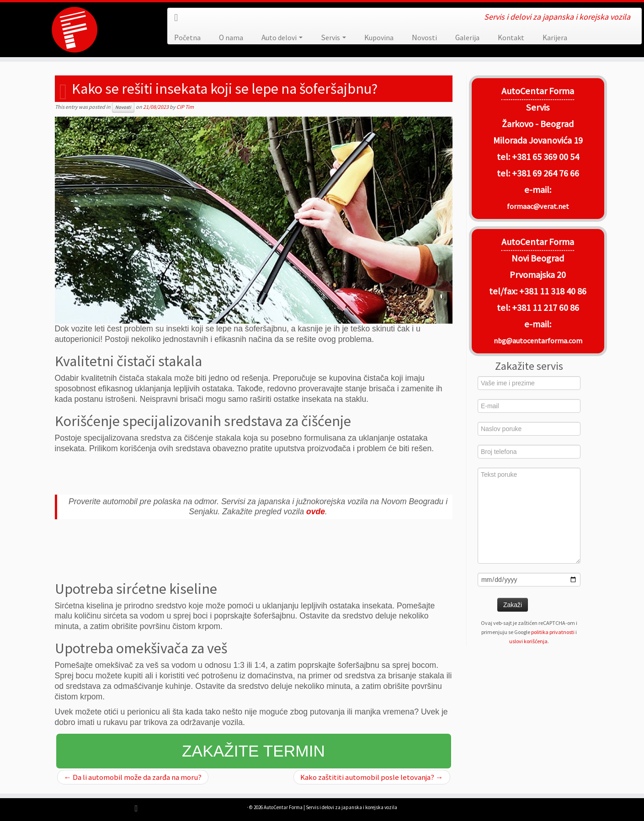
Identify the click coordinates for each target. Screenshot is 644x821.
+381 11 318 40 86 (552, 291)
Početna (187, 37)
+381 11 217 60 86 (546, 308)
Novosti (424, 37)
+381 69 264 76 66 (546, 173)
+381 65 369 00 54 (546, 157)
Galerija (467, 37)
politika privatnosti (553, 632)
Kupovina (379, 37)
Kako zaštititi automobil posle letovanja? (372, 777)
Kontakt (511, 37)
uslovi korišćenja (528, 641)
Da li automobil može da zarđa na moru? (133, 777)
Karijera (555, 37)
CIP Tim (185, 107)
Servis (333, 37)
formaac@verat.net (538, 206)
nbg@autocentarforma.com (538, 341)
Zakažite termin (253, 751)
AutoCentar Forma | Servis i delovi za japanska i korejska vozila (330, 807)
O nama (231, 37)
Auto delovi (282, 37)
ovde (316, 512)
